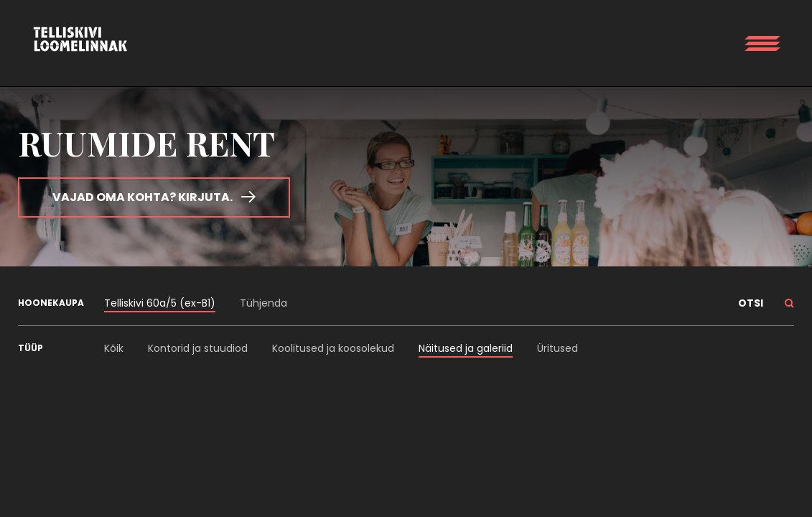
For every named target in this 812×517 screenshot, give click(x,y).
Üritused (557, 348)
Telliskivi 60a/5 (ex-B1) (160, 303)
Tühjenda (263, 303)
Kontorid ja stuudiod (198, 348)
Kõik (114, 348)
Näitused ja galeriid (466, 348)
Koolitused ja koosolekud (333, 348)
